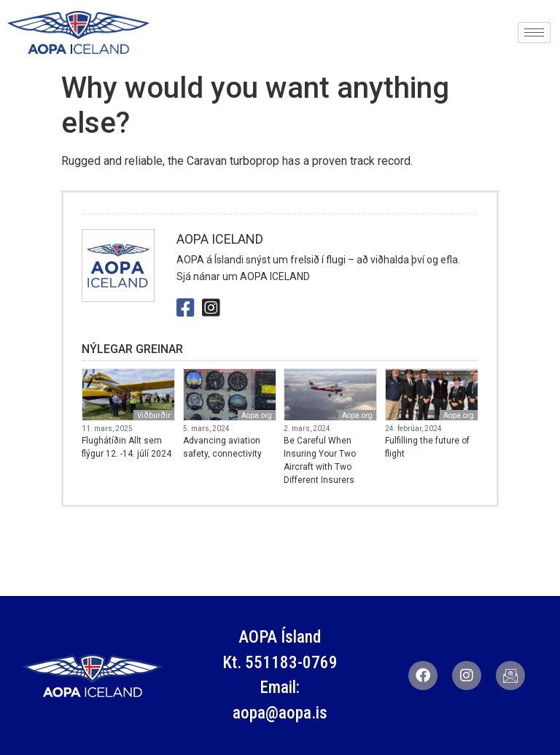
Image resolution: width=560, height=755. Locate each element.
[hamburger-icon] (534, 32)
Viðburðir (154, 415)
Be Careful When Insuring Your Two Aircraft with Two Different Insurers (320, 460)
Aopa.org (257, 415)
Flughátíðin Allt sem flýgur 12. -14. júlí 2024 (127, 447)
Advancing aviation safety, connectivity (222, 447)
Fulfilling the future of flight (427, 447)
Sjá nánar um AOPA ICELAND (243, 276)
